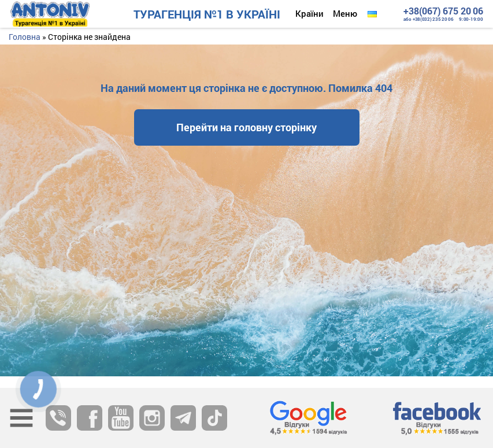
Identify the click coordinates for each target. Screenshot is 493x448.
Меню (345, 13)
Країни (309, 13)
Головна (25, 37)
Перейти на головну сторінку (247, 127)
